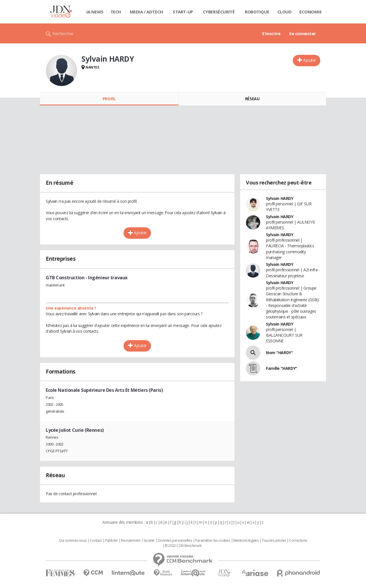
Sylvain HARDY (280, 198)
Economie (311, 12)
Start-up (183, 12)
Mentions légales (246, 541)
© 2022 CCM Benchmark (183, 546)
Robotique (257, 12)
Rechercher (63, 33)
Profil (109, 99)
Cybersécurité (219, 12)
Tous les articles (274, 541)
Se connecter (303, 33)
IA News (95, 12)
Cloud (285, 12)
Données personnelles (175, 541)
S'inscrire (271, 33)
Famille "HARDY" (282, 368)
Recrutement (131, 541)
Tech (116, 12)
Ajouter (310, 60)
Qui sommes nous (73, 541)
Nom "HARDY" (279, 353)
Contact (96, 541)
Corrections (298, 541)
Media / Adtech (146, 12)
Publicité (111, 541)
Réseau (252, 99)
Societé (149, 541)
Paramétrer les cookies (213, 541)
